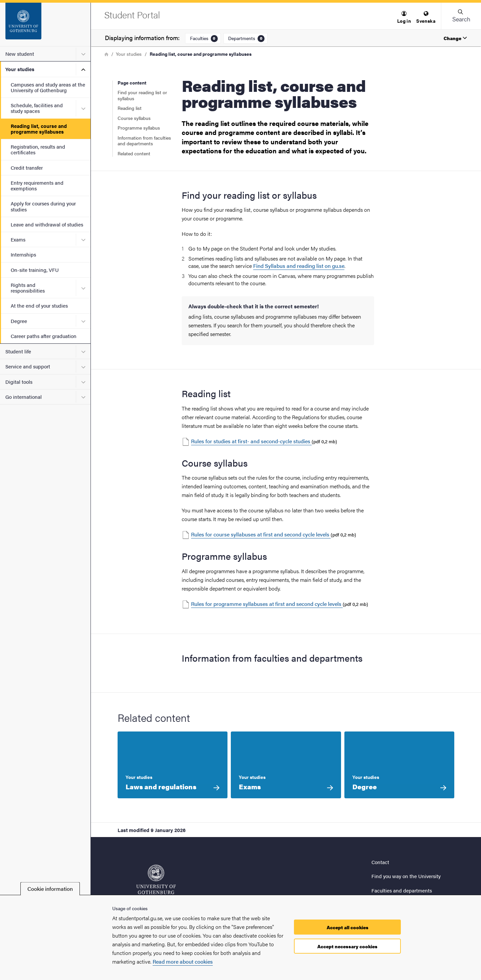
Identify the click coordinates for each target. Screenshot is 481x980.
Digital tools (19, 382)
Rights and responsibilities (28, 288)
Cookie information (50, 889)
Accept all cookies (348, 927)
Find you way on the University (406, 876)
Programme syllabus (139, 128)
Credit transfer (27, 168)
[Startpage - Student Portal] (45, 24)
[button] (404, 18)
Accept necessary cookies (347, 946)
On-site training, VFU (35, 270)
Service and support (28, 366)
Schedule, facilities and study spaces (37, 108)
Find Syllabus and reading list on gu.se (299, 266)
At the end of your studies (39, 305)
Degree (19, 321)
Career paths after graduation (44, 336)
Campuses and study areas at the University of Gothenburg (48, 87)
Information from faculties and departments (144, 141)
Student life (18, 351)
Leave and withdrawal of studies (47, 224)
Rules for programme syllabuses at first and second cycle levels (267, 604)
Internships (23, 254)
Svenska (426, 18)
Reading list (130, 108)
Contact (380, 862)
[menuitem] (404, 18)
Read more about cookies (183, 961)
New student (20, 54)
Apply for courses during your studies (43, 206)
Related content (134, 153)
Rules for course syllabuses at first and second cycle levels (261, 534)
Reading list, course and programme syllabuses (39, 129)
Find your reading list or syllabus (142, 95)
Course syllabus (134, 118)
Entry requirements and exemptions (37, 185)
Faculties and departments (402, 890)
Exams (18, 239)
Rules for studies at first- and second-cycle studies (251, 441)
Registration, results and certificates (38, 149)
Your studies (20, 69)
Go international (24, 397)
